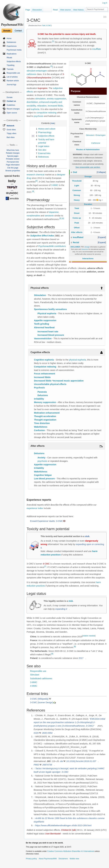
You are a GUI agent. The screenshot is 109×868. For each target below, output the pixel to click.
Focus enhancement (45, 374)
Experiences (12, 46)
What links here (13, 150)
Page (28, 10)
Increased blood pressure (51, 335)
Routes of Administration (88, 149)
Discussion (37, 10)
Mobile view (74, 859)
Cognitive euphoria (44, 360)
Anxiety (41, 458)
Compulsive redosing (45, 367)
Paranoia (42, 392)
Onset (77, 213)
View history (78, 10)
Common (77, 190)
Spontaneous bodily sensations (50, 309)
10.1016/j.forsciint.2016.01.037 (81, 761)
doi (62, 761)
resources (85, 249)
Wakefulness (41, 427)
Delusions (43, 395)
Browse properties (13, 171)
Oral (75, 172)
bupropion (43, 88)
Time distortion (42, 423)
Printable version (13, 159)
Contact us (11, 101)
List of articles (12, 77)
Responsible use (38, 671)
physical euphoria (78, 360)
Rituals (9, 58)
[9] (52, 654)
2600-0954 (47, 733)
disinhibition (32, 102)
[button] (101, 172)
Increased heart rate (48, 332)
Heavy (77, 200)
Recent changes (13, 109)
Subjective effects (14, 62)
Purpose (76, 91)
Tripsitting (11, 65)
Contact (18, 31)
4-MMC (34, 686)
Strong (77, 195)
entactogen (41, 71)
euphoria (35, 109)
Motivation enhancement (47, 413)
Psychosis (39, 388)
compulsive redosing (46, 113)
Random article (13, 81)
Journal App (11, 85)
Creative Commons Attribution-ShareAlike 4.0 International (71, 851)
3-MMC (55, 185)
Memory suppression (45, 402)
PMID (36, 765)
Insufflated (78, 237)
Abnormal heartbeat (44, 327)
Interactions (88, 259)
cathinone (31, 74)
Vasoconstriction (43, 338)
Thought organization (45, 420)
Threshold (77, 181)
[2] (51, 66)
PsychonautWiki (46, 246)
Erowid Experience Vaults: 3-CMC (46, 521)
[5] (60, 218)
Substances (11, 42)
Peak (77, 223)
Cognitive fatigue (43, 475)
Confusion (39, 430)
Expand (102, 237)
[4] (33, 191)
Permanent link (13, 162)
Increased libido (42, 377)
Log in (105, 3)
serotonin (49, 216)
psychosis (39, 116)
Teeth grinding (41, 324)
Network (10, 126)
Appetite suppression (45, 320)
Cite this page (13, 168)
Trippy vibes (11, 133)
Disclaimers (63, 859)
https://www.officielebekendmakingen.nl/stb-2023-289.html (63, 825)
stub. (87, 536)
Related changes (13, 153)
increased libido (55, 106)
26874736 (47, 765)
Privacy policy (31, 859)
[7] (45, 566)
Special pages (13, 156)
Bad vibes (11, 137)
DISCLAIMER (75, 247)
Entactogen (101, 135)
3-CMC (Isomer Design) (42, 702)
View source (65, 10)
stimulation (40, 99)
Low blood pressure (44, 479)
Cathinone (96, 143)
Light (77, 186)
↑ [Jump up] (34, 715)
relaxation (42, 106)
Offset (77, 228)
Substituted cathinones (41, 678)
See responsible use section (88, 167)
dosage (87, 247)
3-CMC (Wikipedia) (39, 699)
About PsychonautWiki (48, 859)
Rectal (76, 242)
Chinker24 (66, 830)
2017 (81, 658)
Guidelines (11, 105)
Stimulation (40, 295)
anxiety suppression (57, 99)
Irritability (39, 399)
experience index (35, 508)
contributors (60, 246)
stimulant (31, 71)
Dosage (88, 176)
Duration (88, 204)
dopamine (54, 212)
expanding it (61, 609)
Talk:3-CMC (47, 25)
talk (74, 830)
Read (55, 10)
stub (71, 601)
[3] (36, 181)
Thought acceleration (45, 416)
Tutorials (10, 69)
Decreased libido (43, 381)
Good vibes (11, 130)
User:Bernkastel (53, 834)
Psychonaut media (14, 50)
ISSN (36, 733)
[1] (53, 41)
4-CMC (46, 564)
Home (9, 38)
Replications (12, 54)
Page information (13, 165)
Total (77, 208)
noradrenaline (33, 216)
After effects (77, 232)
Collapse (101, 172)
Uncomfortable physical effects (50, 384)
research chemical (35, 175)
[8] (75, 647)
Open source (12, 113)
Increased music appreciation (68, 381)
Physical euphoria (47, 313)
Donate (7, 31)
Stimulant (90, 135)
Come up (77, 218)
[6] (63, 218)
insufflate (97, 49)
